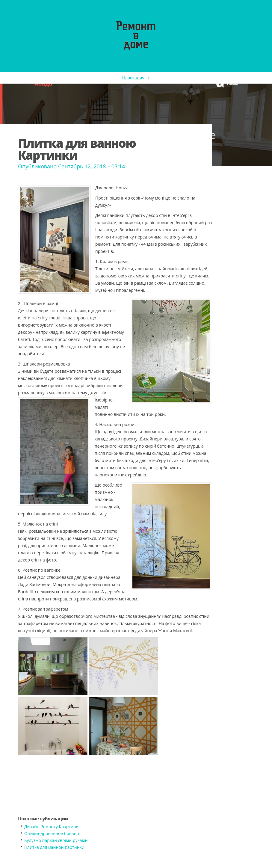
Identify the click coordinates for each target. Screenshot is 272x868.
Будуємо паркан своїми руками (56, 840)
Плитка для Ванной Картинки (54, 847)
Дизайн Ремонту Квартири (51, 827)
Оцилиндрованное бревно (52, 833)
